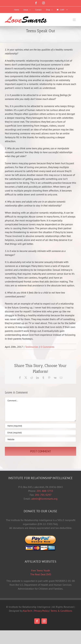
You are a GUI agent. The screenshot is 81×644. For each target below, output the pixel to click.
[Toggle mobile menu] (74, 20)
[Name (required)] (40, 426)
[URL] (40, 439)
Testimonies (32, 347)
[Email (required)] (40, 433)
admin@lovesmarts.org (44, 499)
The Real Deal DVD (41, 574)
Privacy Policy (41, 611)
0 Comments (47, 347)
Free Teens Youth (41, 570)
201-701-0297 (43, 495)
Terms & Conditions (61, 611)
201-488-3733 (45, 491)
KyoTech (28, 611)
